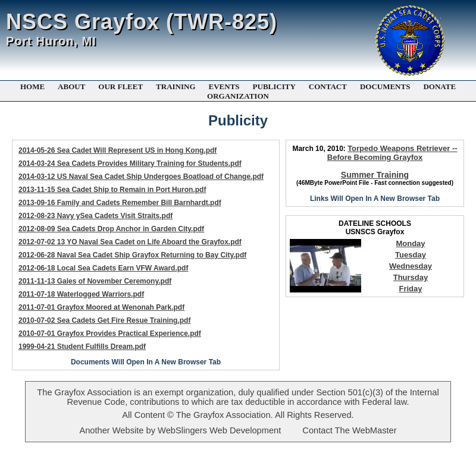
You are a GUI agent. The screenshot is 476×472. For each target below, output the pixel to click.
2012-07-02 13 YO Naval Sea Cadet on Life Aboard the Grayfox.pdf (130, 242)
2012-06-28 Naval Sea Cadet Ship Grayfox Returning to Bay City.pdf (132, 255)
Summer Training (375, 175)
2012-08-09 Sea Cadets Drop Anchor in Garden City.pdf (111, 229)
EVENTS (224, 86)
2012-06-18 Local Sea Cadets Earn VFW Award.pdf (103, 268)
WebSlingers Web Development (219, 430)
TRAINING (176, 86)
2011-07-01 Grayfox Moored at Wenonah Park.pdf (101, 307)
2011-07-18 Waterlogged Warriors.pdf (81, 294)
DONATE (439, 86)
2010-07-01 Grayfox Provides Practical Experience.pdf (110, 333)
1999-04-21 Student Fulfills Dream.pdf (82, 347)
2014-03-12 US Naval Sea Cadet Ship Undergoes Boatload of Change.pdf (141, 177)
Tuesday (411, 255)
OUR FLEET (120, 86)
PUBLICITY (274, 86)
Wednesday (411, 266)
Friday (410, 289)
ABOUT (71, 86)
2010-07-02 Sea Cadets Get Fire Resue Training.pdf (104, 320)
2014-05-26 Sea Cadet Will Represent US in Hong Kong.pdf (118, 150)
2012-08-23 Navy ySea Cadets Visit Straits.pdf (95, 216)
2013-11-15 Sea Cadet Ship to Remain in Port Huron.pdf (112, 190)
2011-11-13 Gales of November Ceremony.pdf (95, 281)
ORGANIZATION (238, 96)
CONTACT (328, 86)
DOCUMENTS (385, 86)
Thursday (411, 277)
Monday (410, 243)
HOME (32, 86)
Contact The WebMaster (349, 430)
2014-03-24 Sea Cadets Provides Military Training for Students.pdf (130, 163)
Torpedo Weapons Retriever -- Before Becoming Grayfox (392, 153)
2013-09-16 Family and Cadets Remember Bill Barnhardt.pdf (120, 203)
